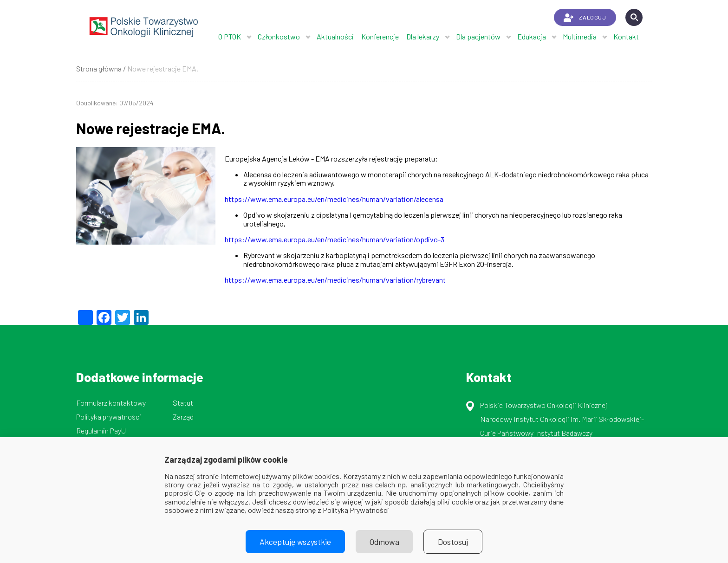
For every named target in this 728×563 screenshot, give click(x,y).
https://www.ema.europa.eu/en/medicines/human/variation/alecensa (334, 199)
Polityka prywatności (109, 417)
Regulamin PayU (101, 430)
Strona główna (99, 68)
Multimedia (580, 36)
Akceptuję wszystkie (295, 542)
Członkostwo (279, 36)
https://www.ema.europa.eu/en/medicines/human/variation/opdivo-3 (335, 239)
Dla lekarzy (423, 36)
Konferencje (380, 36)
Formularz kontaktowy (111, 403)
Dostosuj (453, 542)
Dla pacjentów (478, 36)
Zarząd (183, 417)
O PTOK (230, 36)
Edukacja (532, 36)
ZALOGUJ (585, 18)
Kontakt (626, 36)
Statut (183, 403)
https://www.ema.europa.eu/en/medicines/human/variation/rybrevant (335, 280)
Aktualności (335, 36)
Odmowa (384, 542)
